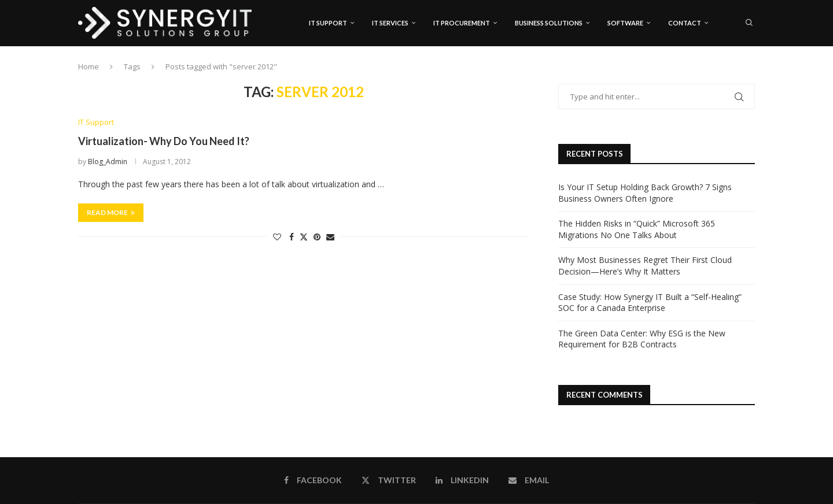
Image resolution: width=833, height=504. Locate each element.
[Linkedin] (739, 72)
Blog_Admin (108, 162)
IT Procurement (462, 23)
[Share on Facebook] (292, 237)
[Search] (749, 23)
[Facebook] (716, 72)
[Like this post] (277, 237)
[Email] (751, 72)
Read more (111, 212)
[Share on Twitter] (304, 237)
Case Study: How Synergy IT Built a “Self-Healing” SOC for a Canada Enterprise (650, 303)
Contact (685, 23)
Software (625, 23)
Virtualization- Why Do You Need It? (164, 142)
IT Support (328, 23)
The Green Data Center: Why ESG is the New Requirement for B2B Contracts (642, 339)
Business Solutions (549, 23)
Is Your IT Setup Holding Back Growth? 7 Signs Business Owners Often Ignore (645, 193)
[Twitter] (727, 72)
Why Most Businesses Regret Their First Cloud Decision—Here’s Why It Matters (645, 266)
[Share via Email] (330, 237)
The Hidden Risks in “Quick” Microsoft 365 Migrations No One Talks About (637, 230)
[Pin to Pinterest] (317, 237)
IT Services (390, 23)
